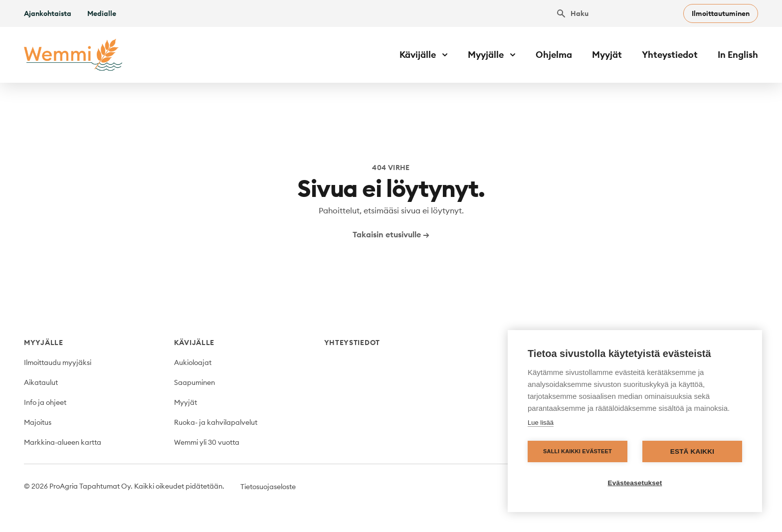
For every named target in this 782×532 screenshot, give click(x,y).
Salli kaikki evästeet (578, 451)
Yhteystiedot (670, 55)
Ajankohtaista (48, 13)
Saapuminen (195, 382)
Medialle (102, 13)
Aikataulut (41, 382)
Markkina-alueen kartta (63, 442)
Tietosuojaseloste (268, 487)
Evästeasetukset (635, 483)
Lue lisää (541, 423)
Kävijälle (194, 343)
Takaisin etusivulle (391, 234)
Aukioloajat (193, 362)
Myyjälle (44, 343)
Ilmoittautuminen (721, 13)
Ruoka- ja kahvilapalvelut (216, 422)
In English (738, 55)
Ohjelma (554, 55)
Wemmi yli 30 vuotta (207, 442)
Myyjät (607, 55)
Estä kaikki (692, 451)
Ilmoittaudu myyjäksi (58, 362)
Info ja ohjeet (45, 402)
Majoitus (38, 422)
